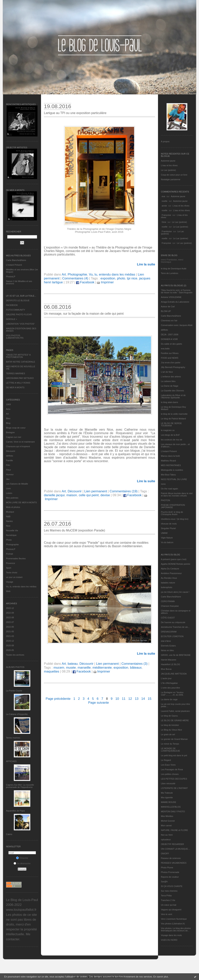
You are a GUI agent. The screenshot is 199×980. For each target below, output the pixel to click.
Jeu (8, 479)
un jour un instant (14, 577)
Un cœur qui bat (169, 905)
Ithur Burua (166, 669)
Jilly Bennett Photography (173, 367)
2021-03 (10, 636)
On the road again (169, 489)
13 (137, 699)
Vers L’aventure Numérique (174, 919)
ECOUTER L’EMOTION (172, 636)
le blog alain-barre (169, 402)
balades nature (168, 583)
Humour (10, 474)
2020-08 (10, 645)
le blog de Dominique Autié (174, 269)
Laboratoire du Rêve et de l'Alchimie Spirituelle (173, 396)
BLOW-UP (166, 311)
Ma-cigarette (167, 797)
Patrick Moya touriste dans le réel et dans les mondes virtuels (177, 494)
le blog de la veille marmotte (174, 414)
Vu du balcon (167, 542)
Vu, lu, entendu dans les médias (21, 587)
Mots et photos (13, 507)
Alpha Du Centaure (170, 569)
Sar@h (164, 882)
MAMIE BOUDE (168, 802)
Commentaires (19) (124, 491)
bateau (73, 664)
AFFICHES (11, 761)
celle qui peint (89, 495)
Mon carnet (166, 825)
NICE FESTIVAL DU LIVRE (174, 479)
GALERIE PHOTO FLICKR (19, 314)
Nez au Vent (167, 835)
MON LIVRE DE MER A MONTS (21, 502)
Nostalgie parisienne (171, 179)
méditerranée (102, 668)
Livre (8, 488)
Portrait (9, 554)
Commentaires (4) (75, 278)
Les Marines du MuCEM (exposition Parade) (75, 530)
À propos (165, 141)
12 (130, 699)
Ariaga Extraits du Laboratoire (175, 302)
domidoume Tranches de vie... (175, 627)
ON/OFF (165, 854)
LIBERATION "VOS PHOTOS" (20, 324)
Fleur (8, 470)
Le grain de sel (168, 734)
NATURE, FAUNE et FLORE (174, 830)
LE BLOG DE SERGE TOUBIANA (171, 424)
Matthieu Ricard (168, 461)
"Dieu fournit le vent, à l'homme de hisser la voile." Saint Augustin (177, 291)
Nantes (9, 521)
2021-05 (10, 631)
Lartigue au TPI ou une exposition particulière (75, 113)
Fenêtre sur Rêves (170, 353)
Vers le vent (166, 914)
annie (164, 206)
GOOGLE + (12, 319)
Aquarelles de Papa (15, 811)
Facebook (85, 282)
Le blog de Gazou (169, 716)
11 (124, 699)
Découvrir (11, 451)
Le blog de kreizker (170, 725)
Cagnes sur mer (14, 437)
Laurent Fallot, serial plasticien (175, 711)
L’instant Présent (14, 265)
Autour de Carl (168, 306)
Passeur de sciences (171, 858)
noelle (165, 201)
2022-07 (10, 622)
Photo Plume (167, 868)
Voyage (10, 582)
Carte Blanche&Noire (16, 260)
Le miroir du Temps (170, 744)
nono (163, 484)
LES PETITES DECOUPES (174, 779)
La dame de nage (169, 699)
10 (117, 699)
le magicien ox (168, 430)
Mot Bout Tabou (168, 475)
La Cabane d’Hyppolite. (17, 714)
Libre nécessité (168, 783)
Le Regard (166, 760)
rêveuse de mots (169, 524)
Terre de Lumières (170, 273)
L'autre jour (166, 678)
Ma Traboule (167, 793)
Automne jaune (168, 161)
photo (121, 278)
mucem (59, 668)
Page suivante (99, 703)
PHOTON (165, 500)
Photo (9, 540)
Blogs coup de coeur (16, 428)
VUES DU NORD (169, 940)
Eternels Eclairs (168, 646)
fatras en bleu (167, 650)
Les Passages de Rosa (172, 769)
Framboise (167, 231)
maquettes (51, 671)
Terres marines (13, 738)
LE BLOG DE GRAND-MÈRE (175, 720)
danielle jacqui (54, 495)
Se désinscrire (22, 863)
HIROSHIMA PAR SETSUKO (20, 378)
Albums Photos (15, 667)
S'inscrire (22, 858)
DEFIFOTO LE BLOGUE (18, 300)
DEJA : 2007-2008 (170, 335)
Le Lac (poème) (168, 170)
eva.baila (165, 349)
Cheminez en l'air (169, 321)
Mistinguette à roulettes (172, 470)
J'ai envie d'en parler (171, 363)
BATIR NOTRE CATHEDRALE (21, 362)
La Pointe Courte (14, 691)
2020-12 (10, 641)
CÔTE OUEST (168, 618)
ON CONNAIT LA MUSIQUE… (175, 849)
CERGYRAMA (168, 601)
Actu (8, 409)
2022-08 (10, 617)
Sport (9, 568)
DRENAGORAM (169, 632)
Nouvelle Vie (12, 530)
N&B (8, 516)
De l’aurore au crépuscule (173, 622)
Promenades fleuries (16, 558)
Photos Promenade (170, 872)
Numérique (11, 535)
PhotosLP (11, 277)
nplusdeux (166, 839)
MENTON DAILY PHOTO (173, 811)
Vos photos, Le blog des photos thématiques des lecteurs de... (176, 929)
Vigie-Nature (167, 538)
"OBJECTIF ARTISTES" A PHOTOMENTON (18, 356)
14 (143, 699)
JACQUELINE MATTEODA (174, 674)
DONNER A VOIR (169, 339)
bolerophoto (167, 587)
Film (8, 465)
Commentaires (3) (134, 664)
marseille (84, 668)
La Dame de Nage (170, 386)
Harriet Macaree (169, 660)
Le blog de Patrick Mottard (173, 419)
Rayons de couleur (170, 877)
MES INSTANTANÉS (171, 465)
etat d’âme (166, 641)
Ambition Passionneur (171, 573)
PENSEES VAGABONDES (174, 863)
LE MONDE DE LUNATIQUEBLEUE (170, 750)
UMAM (164, 533)
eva (163, 196)
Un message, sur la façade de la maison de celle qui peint (84, 314)
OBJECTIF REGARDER (172, 844)
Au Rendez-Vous (169, 578)
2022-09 (10, 613)
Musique (10, 512)
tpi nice (132, 278)
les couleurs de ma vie (172, 440)
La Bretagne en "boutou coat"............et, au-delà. (172, 694)
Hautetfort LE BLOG (170, 664)
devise (105, 495)
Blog (8, 423)
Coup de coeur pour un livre (174, 175)
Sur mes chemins (169, 891)
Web (8, 591)
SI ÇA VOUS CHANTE (172, 886)
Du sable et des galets (172, 344)
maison (72, 495)
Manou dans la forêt (170, 456)
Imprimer (105, 282)
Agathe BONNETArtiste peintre (176, 564)
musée (71, 668)
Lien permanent (96, 491)
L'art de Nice (167, 372)
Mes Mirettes (167, 816)
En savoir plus (161, 977)
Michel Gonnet (168, 821)
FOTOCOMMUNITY (16, 310)
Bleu (8, 418)
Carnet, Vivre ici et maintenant (20, 442)
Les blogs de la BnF (170, 435)
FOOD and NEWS (170, 358)
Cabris (9, 834)
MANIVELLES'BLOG (171, 807)
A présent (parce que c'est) (174, 559)
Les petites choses (170, 774)
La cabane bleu (168, 381)
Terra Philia (166, 896)
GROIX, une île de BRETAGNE (176, 655)
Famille (9, 460)
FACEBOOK (12, 305)
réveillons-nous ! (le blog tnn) (175, 519)
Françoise (166, 215)
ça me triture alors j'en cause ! (175, 592)
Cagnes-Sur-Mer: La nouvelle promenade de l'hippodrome (20, 786)
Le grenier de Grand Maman (174, 739)
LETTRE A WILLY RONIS (18, 383)
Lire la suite (146, 264)
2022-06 (10, 627)
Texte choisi (12, 573)
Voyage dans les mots (171, 935)
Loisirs (9, 493)
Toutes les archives (15, 655)
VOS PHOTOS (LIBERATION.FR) (15, 337)
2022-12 (10, 608)
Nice (8, 526)
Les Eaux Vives (168, 765)
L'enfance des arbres (171, 377)
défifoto (10, 456)
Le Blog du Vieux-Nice (172, 730)
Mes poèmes (12, 498)
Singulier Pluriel (168, 528)
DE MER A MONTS (15, 387)
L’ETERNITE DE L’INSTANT (174, 788)
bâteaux (136, 668)
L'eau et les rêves (169, 165)
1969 (8, 404)
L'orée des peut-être (170, 688)
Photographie (12, 544)
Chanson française (170, 606)
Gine (164, 222)
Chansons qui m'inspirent (18, 446)
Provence (10, 563)
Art (7, 414)
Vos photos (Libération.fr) (173, 924)
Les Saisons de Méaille (17, 484)
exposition (108, 278)
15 (150, 699)
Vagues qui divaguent (171, 910)
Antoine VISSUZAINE (171, 297)
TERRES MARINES (16, 373)
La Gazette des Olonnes (172, 391)
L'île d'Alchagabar (169, 683)
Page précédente (58, 699)
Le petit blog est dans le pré (174, 755)
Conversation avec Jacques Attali (177, 325)
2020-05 (10, 650)
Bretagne (10, 432)
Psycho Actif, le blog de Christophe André (172, 513)
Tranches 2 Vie (168, 900)
